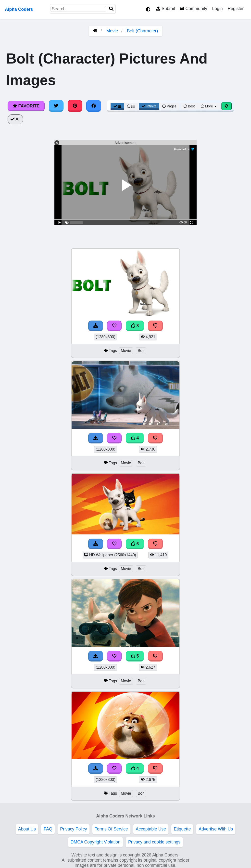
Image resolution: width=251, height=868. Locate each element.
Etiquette (182, 829)
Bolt (141, 351)
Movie (112, 31)
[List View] (131, 106)
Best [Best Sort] (189, 106)
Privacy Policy (74, 829)
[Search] (111, 9)
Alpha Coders (19, 9)
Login (217, 9)
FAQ (48, 829)
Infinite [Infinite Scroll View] (149, 106)
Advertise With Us (216, 829)
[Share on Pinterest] (75, 106)
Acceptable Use (151, 829)
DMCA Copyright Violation (95, 842)
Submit (166, 9)
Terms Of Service (111, 829)
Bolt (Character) (143, 31)
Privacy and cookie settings (154, 842)
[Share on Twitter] (56, 106)
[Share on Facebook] (94, 106)
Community (194, 9)
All (15, 119)
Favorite (26, 106)
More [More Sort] (209, 106)
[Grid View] (117, 106)
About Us (27, 829)
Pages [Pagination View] (169, 106)
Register (236, 9)
